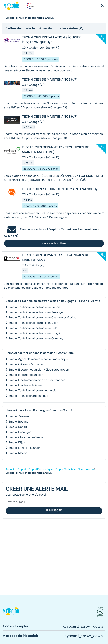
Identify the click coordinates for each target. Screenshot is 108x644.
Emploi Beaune (18, 422)
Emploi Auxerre (19, 416)
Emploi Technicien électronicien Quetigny (36, 338)
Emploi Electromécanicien (26, 375)
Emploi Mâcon (18, 453)
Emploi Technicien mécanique (28, 396)
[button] (102, 6)
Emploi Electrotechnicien (25, 385)
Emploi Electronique (41, 469)
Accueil (10, 469)
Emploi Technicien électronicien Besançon (36, 312)
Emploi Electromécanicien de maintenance (37, 380)
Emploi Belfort (18, 427)
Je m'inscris (54, 510)
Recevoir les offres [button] (54, 243)
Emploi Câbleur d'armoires (26, 364)
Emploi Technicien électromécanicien (33, 390)
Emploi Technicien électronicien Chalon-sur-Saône (42, 317)
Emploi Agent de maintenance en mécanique (38, 359)
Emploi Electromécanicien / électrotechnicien (39, 370)
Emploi (22, 469)
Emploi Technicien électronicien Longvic (35, 333)
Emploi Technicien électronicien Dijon (33, 323)
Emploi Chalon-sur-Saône (26, 437)
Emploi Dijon (17, 442)
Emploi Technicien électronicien (74, 469)
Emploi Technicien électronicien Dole (33, 328)
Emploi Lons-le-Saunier (24, 448)
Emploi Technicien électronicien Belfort (34, 307)
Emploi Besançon (20, 432)
